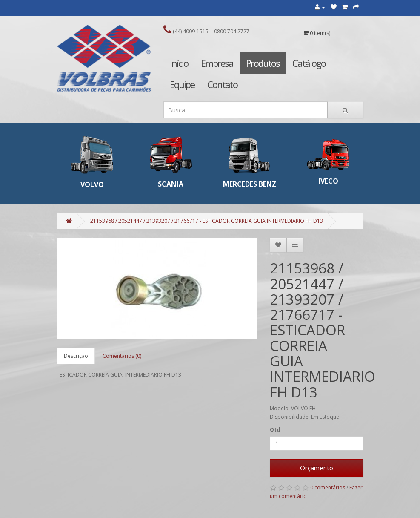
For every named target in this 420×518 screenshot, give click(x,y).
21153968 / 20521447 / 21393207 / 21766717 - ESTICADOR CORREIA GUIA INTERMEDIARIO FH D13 (207, 221)
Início (179, 63)
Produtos (263, 63)
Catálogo (309, 63)
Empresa (217, 63)
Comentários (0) (122, 356)
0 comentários (328, 488)
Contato (222, 84)
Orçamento (317, 468)
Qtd (275, 430)
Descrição (76, 356)
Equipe (182, 84)
